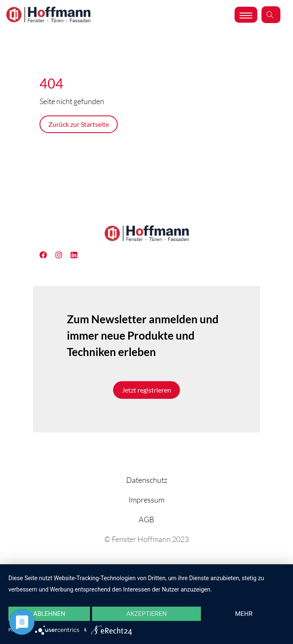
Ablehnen (49, 614)
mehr (244, 614)
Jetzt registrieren (146, 390)
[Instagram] (78, 255)
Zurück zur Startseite (79, 124)
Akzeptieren (146, 614)
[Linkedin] (63, 255)
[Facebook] (48, 255)
